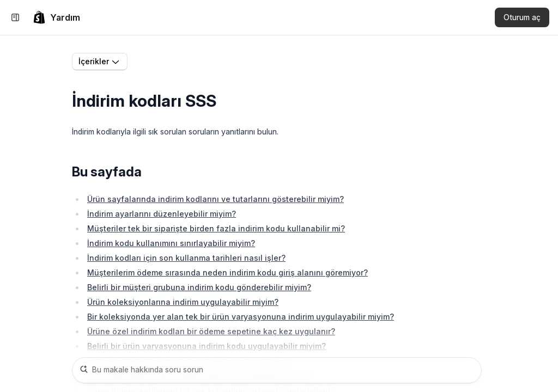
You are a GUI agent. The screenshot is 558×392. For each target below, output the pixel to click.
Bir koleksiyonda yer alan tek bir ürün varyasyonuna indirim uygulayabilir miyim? (241, 317)
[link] (56, 17)
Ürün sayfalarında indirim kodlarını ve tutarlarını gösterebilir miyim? (216, 199)
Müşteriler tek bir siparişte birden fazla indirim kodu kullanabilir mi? (216, 228)
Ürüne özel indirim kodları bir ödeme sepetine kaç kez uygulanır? (211, 331)
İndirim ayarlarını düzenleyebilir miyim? (162, 214)
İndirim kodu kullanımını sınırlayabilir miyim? (171, 243)
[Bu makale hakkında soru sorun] (277, 370)
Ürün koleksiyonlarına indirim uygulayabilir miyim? (183, 302)
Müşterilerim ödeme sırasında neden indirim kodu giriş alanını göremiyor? (228, 272)
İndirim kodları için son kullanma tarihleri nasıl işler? (186, 258)
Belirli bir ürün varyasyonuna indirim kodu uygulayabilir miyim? (207, 346)
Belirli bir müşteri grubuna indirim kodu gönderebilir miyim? (199, 287)
